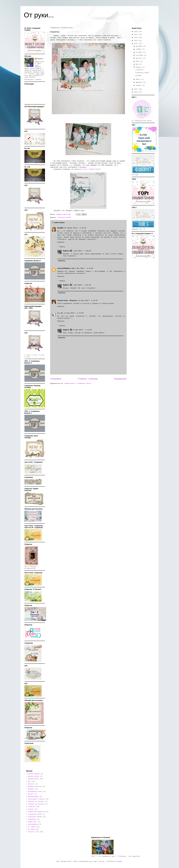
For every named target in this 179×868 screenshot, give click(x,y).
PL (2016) (32, 827)
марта (139, 79)
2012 (136, 92)
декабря (139, 46)
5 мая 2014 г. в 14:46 (84, 268)
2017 (136, 35)
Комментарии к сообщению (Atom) (78, 383)
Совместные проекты (36, 812)
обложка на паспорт (36, 802)
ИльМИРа (60, 228)
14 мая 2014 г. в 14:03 (82, 330)
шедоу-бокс (32, 822)
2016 (136, 38)
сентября (140, 55)
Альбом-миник (33, 779)
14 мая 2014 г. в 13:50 (74, 313)
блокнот (31, 784)
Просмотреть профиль (33, 80)
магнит (31, 794)
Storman (102, 861)
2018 (136, 32)
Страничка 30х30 (64, 217)
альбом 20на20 (34, 774)
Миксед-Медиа (33, 797)
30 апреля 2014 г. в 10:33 (75, 228)
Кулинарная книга (35, 792)
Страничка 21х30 (35, 814)
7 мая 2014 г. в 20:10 (82, 285)
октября (139, 52)
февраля (139, 82)
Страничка (139, 70)
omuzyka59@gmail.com (66, 268)
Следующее (56, 379)
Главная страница (88, 379)
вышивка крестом (35, 786)
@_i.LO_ (60, 313)
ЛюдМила (66, 251)
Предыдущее (120, 379)
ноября (139, 49)
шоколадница (33, 824)
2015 (136, 41)
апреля (139, 67)
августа (139, 58)
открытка (32, 807)
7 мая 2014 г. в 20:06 (82, 251)
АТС (29, 781)
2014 (136, 44)
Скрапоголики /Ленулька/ (68, 301)
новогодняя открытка (36, 799)
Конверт (139, 76)
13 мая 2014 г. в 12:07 (88, 301)
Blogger (119, 861)
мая (138, 64)
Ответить (61, 242)
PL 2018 (31, 829)
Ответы (62, 247)
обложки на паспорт (36, 804)
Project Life (33, 832)
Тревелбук (32, 819)
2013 (136, 89)
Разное (31, 809)
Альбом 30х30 (33, 776)
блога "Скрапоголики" (92, 169)
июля (138, 61)
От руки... (39, 15)
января (139, 85)
